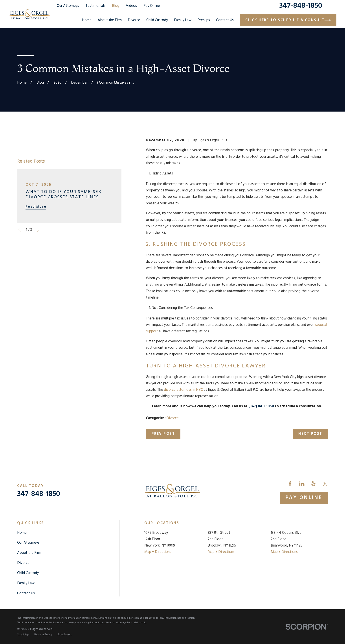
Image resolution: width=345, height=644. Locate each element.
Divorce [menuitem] (134, 20)
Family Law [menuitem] (183, 20)
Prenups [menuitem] (204, 20)
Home (22, 533)
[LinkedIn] (302, 484)
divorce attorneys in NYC (183, 390)
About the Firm (29, 553)
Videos (131, 6)
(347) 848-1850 (261, 406)
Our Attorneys (68, 6)
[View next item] (38, 230)
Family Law (26, 583)
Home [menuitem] (87, 20)
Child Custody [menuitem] (157, 20)
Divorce (172, 418)
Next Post (310, 434)
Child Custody (28, 573)
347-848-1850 (301, 6)
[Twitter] (325, 484)
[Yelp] (313, 484)
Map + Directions (158, 552)
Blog (116, 6)
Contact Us (26, 593)
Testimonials (95, 6)
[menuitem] (23, 635)
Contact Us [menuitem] (225, 20)
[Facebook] (290, 484)
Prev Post (163, 434)
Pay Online (152, 6)
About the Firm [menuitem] (110, 20)
